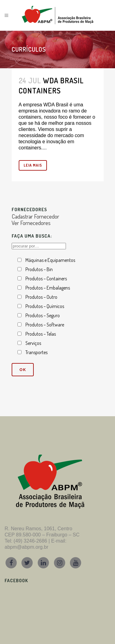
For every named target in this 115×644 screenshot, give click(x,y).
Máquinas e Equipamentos (50, 260)
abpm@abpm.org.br (27, 547)
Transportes (36, 352)
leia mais (33, 165)
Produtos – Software (45, 325)
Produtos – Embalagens (48, 288)
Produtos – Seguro (43, 315)
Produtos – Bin (39, 269)
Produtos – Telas (41, 334)
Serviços (33, 343)
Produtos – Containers (46, 279)
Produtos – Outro (41, 297)
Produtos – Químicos (45, 306)
